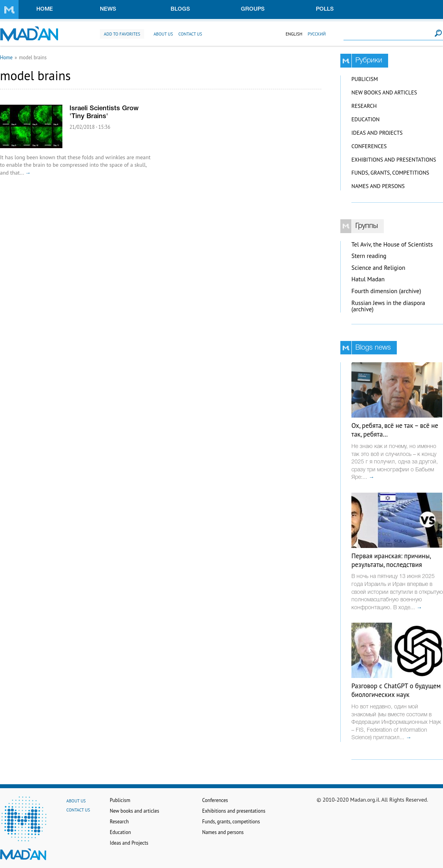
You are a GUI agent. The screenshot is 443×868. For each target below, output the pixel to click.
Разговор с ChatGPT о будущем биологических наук (396, 690)
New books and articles (384, 92)
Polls (325, 9)
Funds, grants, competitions (390, 173)
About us (163, 34)
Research (364, 106)
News (108, 9)
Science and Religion (378, 268)
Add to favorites (122, 34)
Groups (253, 9)
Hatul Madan (368, 279)
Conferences (369, 146)
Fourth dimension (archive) (386, 291)
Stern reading (369, 256)
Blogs (180, 9)
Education (365, 119)
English (294, 34)
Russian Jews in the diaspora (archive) (388, 306)
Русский (317, 34)
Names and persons (378, 186)
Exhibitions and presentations (394, 160)
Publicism (365, 79)
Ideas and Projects (377, 133)
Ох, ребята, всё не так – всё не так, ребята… (395, 430)
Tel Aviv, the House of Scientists (392, 244)
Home (45, 9)
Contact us (190, 34)
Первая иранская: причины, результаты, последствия (391, 560)
